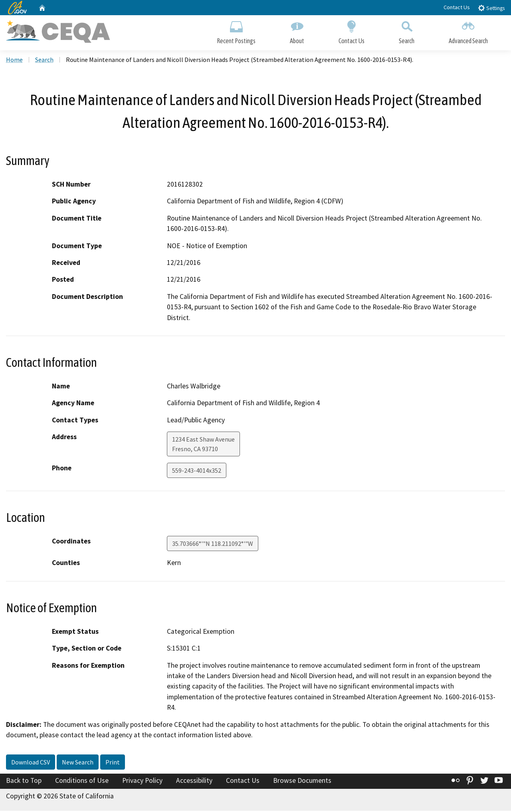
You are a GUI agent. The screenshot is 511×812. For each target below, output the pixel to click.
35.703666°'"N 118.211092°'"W (213, 545)
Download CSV (31, 763)
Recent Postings (236, 31)
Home (14, 60)
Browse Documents (302, 781)
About (297, 31)
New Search (78, 763)
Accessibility (194, 781)
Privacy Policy (142, 781)
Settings (491, 8)
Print (113, 763)
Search (407, 31)
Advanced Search (468, 31)
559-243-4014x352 (197, 472)
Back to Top (24, 781)
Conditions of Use (82, 781)
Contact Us (457, 7)
